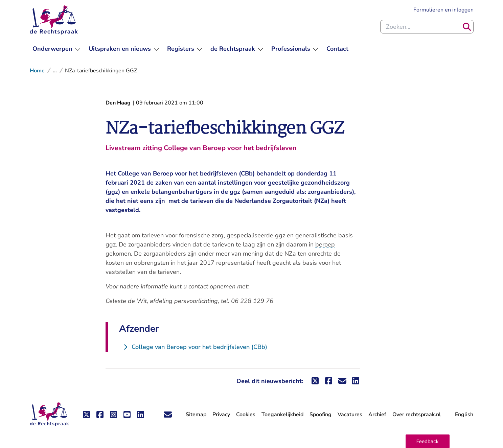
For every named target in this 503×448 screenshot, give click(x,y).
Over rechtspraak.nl (417, 415)
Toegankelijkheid (282, 415)
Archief (377, 415)
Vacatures (350, 415)
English (464, 415)
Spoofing (321, 415)
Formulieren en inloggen (443, 10)
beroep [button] (325, 244)
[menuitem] (56, 49)
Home (37, 71)
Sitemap (196, 415)
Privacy (221, 415)
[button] (428, 441)
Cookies (246, 415)
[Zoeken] (467, 27)
